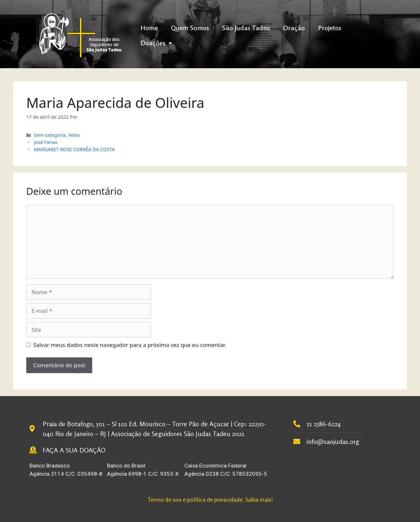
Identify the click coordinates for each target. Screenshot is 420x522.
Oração (294, 28)
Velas (74, 135)
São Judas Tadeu (246, 28)
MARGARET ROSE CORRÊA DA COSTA (74, 149)
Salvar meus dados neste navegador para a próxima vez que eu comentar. (130, 345)
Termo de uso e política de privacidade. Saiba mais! (210, 499)
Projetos (330, 28)
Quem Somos (190, 28)
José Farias (46, 142)
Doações (156, 43)
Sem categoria (50, 135)
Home (149, 28)
